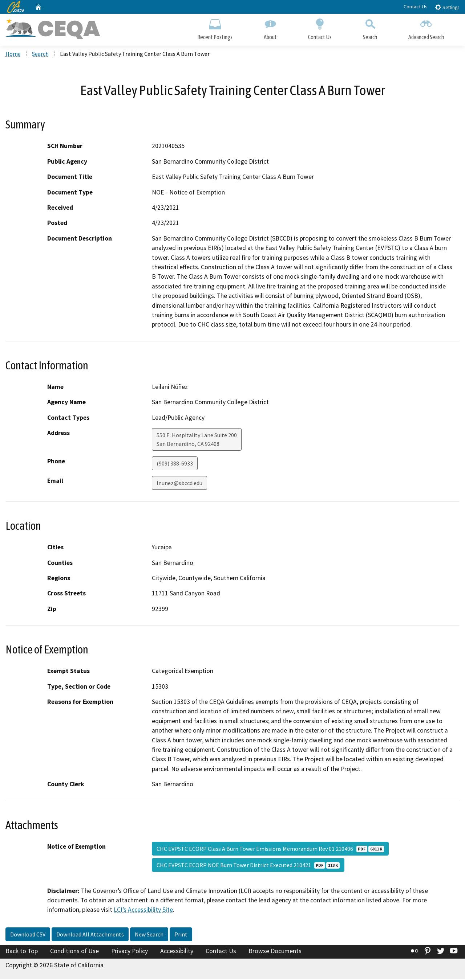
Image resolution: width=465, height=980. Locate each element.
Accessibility (177, 952)
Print (181, 935)
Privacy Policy (130, 952)
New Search (149, 935)
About (270, 28)
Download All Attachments (90, 935)
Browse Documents (275, 952)
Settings (447, 7)
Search (370, 28)
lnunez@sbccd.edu (179, 484)
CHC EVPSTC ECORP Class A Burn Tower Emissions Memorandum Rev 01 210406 (270, 850)
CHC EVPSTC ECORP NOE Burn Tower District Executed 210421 (248, 866)
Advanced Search (426, 28)
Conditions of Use (74, 952)
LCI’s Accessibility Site (143, 911)
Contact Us (416, 7)
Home (13, 55)
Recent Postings (215, 28)
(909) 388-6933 (175, 464)
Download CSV (28, 935)
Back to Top (22, 952)
